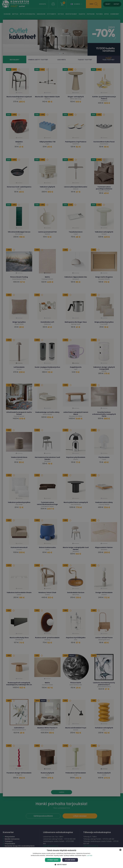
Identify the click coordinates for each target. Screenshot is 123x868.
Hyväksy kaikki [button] (53, 860)
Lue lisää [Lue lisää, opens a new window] (89, 855)
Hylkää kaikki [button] (70, 860)
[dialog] (61, 434)
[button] (61, 864)
